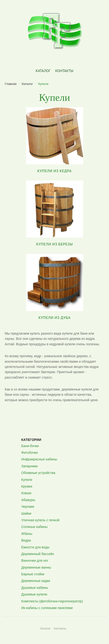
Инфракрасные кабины (39, 459)
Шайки (26, 513)
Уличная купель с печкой (40, 520)
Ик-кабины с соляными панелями (47, 608)
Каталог (43, 71)
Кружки (27, 486)
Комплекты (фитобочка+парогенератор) (52, 601)
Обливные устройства (38, 473)
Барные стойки (33, 574)
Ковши (26, 493)
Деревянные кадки (36, 581)
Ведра (26, 540)
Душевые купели (34, 594)
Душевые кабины (35, 588)
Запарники (30, 466)
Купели (27, 480)
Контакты (64, 71)
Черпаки (28, 507)
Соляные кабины (35, 527)
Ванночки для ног (35, 561)
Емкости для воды (36, 547)
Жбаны (27, 534)
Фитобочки (30, 453)
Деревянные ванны (36, 567)
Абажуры (28, 500)
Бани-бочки (30, 446)
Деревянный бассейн (38, 554)
